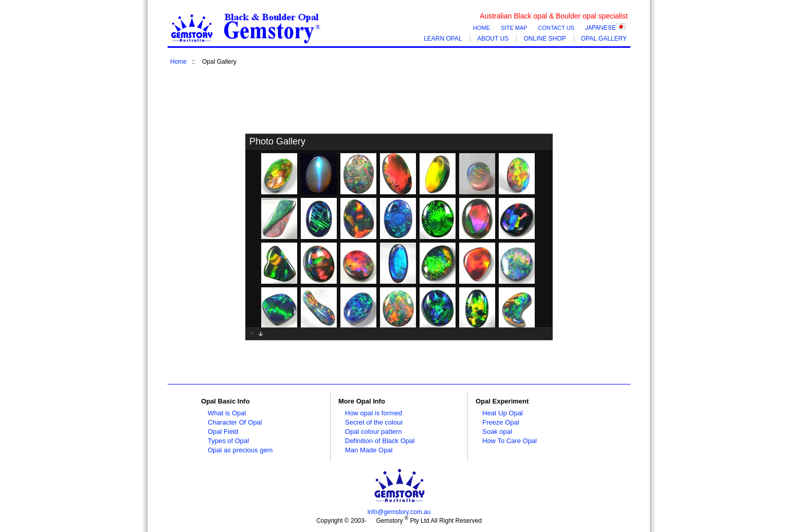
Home (178, 62)
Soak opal (497, 432)
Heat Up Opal (503, 413)
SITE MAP (514, 28)
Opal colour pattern (374, 432)
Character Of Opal (235, 422)
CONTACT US (556, 28)
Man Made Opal (369, 450)
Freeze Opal (501, 422)
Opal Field (223, 432)
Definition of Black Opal (380, 441)
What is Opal (227, 413)
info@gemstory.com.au (399, 512)
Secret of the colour (374, 422)
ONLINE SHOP (545, 39)
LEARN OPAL (443, 39)
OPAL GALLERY (604, 39)
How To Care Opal (510, 441)
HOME (482, 28)
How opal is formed (374, 413)
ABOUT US (493, 39)
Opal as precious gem (240, 450)
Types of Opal (228, 441)
